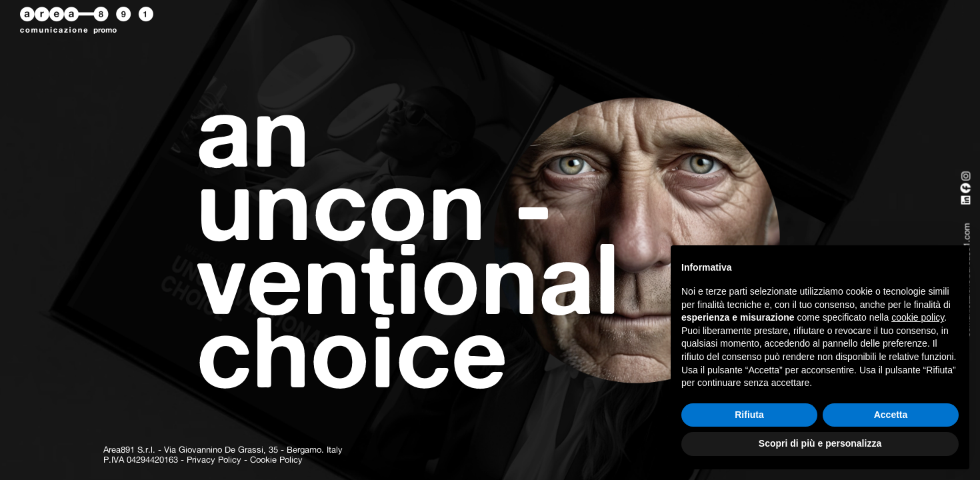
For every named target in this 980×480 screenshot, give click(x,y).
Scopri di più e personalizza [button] (820, 443)
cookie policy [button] (918, 317)
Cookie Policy (276, 460)
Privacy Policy (214, 460)
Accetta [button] (891, 415)
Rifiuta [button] (749, 415)
